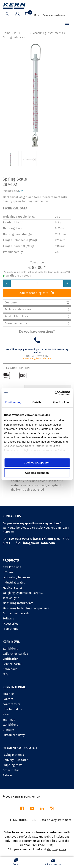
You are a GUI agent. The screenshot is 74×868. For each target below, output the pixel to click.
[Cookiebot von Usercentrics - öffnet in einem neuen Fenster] (54, 393)
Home (7, 33)
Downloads (10, 669)
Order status (11, 770)
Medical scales (13, 588)
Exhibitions (10, 649)
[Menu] (67, 24)
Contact (8, 699)
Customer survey (14, 735)
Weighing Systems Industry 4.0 (23, 593)
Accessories (10, 624)
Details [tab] (37, 402)
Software (9, 618)
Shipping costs (12, 765)
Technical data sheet (37, 309)
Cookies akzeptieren (37, 463)
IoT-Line (8, 572)
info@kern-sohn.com (35, 543)
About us (9, 694)
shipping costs (56, 849)
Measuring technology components (26, 608)
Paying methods (13, 755)
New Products (12, 567)
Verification (11, 659)
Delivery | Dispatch (15, 760)
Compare (37, 302)
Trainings (9, 720)
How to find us (12, 709)
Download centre (37, 323)
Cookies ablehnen (37, 473)
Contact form (11, 704)
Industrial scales (14, 583)
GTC (34, 820)
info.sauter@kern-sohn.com (37, 358)
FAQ (5, 674)
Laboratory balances (16, 577)
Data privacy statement (56, 820)
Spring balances (14, 37)
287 (21, 191)
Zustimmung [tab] (13, 402)
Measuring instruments (48, 33)
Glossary (8, 730)
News (6, 714)
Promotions (10, 629)
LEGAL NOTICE (19, 820)
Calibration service (15, 654)
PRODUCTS (21, 33)
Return (7, 775)
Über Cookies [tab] (61, 402)
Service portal (12, 664)
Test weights (11, 598)
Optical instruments (16, 613)
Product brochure (37, 316)
